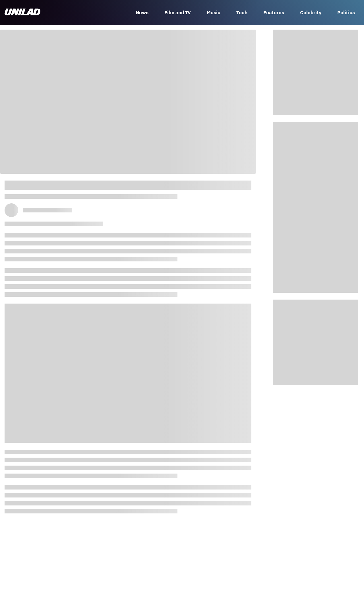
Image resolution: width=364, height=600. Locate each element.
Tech (242, 13)
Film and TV (178, 13)
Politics (346, 13)
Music (214, 13)
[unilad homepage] (22, 13)
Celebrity (311, 13)
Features (274, 13)
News (142, 13)
